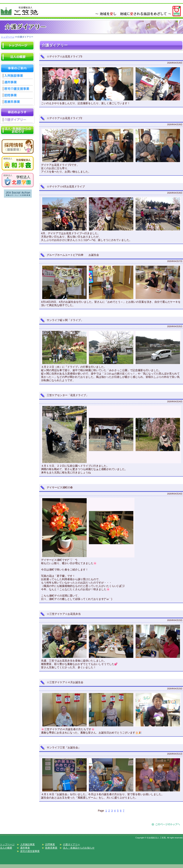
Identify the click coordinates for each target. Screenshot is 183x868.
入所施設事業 (17, 76)
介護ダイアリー (17, 120)
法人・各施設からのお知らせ (79, 848)
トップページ (8, 37)
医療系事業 (17, 102)
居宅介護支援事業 (17, 89)
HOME (17, 51)
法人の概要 (6, 848)
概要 (17, 62)
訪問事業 (17, 96)
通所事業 (17, 83)
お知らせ (17, 135)
